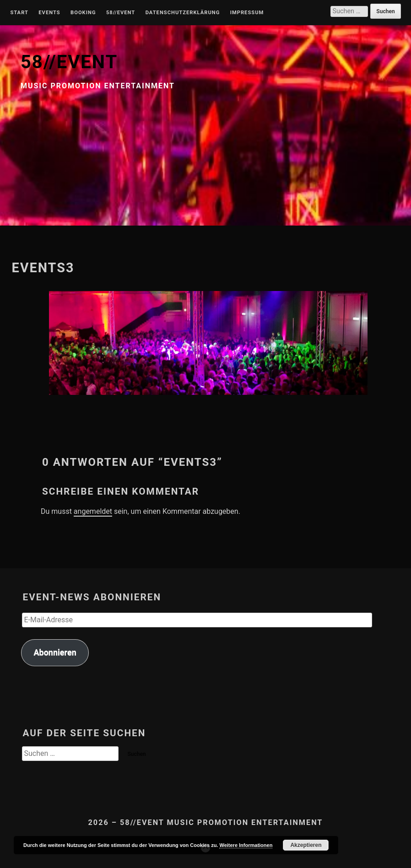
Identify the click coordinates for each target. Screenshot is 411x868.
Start (19, 13)
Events (49, 13)
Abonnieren (55, 652)
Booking (83, 13)
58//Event (121, 13)
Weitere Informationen (246, 845)
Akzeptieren (306, 845)
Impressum (247, 13)
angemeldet (93, 511)
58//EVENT (69, 62)
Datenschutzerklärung (183, 13)
